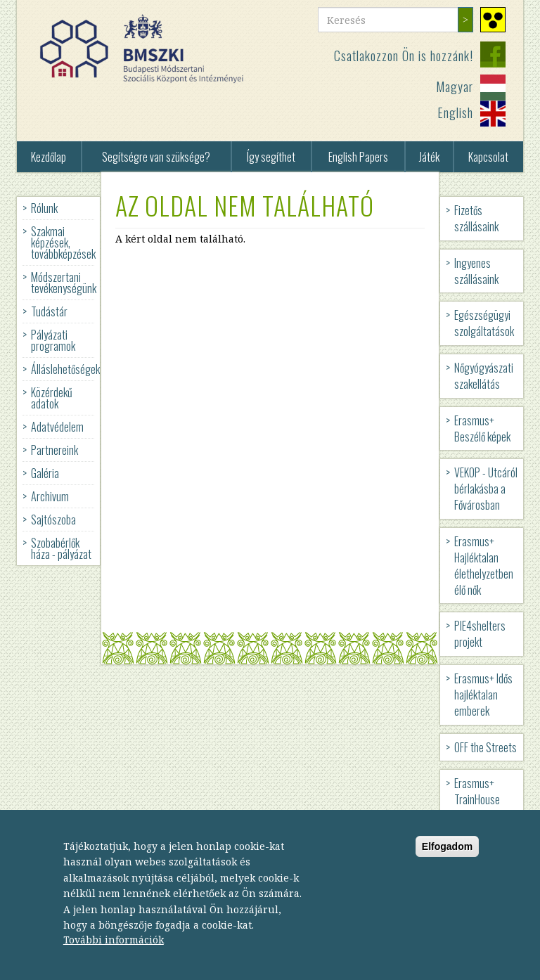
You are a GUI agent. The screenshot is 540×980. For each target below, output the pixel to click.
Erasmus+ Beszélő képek (482, 428)
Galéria (45, 473)
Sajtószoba (53, 520)
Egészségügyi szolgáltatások (484, 323)
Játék (429, 157)
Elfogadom (447, 861)
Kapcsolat (488, 157)
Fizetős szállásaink (476, 218)
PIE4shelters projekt (480, 634)
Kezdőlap (49, 157)
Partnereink (54, 450)
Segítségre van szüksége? (156, 157)
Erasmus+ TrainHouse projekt (477, 799)
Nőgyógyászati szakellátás (484, 376)
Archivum (50, 496)
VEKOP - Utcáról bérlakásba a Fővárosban (486, 489)
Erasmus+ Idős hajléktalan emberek (483, 695)
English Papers (358, 157)
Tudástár (49, 311)
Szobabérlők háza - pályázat (61, 548)
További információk (114, 955)
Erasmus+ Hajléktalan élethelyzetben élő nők (484, 566)
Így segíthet (271, 157)
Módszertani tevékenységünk (64, 283)
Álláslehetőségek (65, 369)
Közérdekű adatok (52, 398)
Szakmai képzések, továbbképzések (63, 243)
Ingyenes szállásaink (476, 271)
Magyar (455, 86)
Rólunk (44, 208)
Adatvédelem (57, 427)
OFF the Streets (486, 747)
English (455, 112)
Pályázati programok (53, 340)
